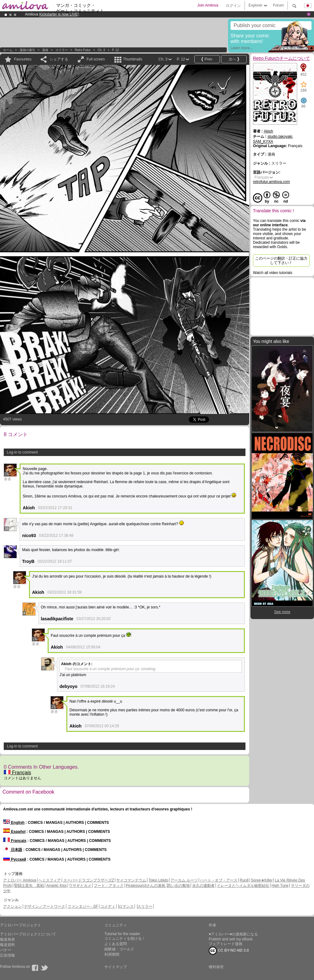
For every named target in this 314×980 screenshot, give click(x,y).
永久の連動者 (203, 886)
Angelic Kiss (57, 886)
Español (14, 832)
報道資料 (7, 945)
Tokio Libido (158, 880)
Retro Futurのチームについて (281, 58)
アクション (12, 906)
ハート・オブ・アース (219, 880)
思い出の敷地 (178, 886)
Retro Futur (83, 50)
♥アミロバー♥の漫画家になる (233, 934)
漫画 (45, 50)
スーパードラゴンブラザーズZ (89, 880)
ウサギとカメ (80, 886)
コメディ (108, 906)
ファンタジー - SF (83, 906)
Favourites (23, 59)
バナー (6, 950)
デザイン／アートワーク (45, 906)
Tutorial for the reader (122, 934)
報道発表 (7, 939)
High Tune (280, 886)
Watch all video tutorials (273, 273)
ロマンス (126, 906)
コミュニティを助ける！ (125, 939)
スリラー (62, 50)
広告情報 (7, 955)
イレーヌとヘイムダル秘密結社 (243, 886)
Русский (15, 859)
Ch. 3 (101, 50)
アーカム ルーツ (184, 880)
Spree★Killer (262, 880)
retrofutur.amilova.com (271, 182)
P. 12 (116, 50)
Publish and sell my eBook (231, 939)
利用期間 (112, 954)
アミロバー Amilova (20, 880)
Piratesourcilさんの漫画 (146, 886)
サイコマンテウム (131, 880)
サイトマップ (116, 967)
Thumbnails (133, 59)
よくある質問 (116, 944)
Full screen (96, 59)
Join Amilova (208, 5)
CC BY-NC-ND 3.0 (229, 951)
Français (17, 773)
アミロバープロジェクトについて (28, 934)
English (14, 823)
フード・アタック (109, 886)
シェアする (59, 59)
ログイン (233, 6)
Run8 (244, 880)
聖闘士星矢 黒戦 (29, 886)
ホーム (8, 50)
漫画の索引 (27, 50)
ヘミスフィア (50, 880)
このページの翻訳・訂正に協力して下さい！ (281, 261)
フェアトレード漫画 (226, 944)
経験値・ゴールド (119, 949)
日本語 (13, 850)
